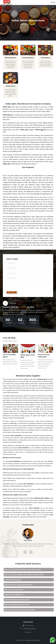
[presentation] (16, 288)
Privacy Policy (28, 632)
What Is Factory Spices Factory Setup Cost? (17, 600)
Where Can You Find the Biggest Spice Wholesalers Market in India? (24, 575)
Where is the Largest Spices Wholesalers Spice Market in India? (23, 570)
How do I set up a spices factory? (14, 590)
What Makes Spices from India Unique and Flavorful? (20, 610)
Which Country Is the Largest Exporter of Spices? (19, 585)
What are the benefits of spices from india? (17, 605)
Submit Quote (12, 292)
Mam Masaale (28, 640)
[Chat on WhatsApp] (52, 640)
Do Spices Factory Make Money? (14, 595)
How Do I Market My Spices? (13, 580)
